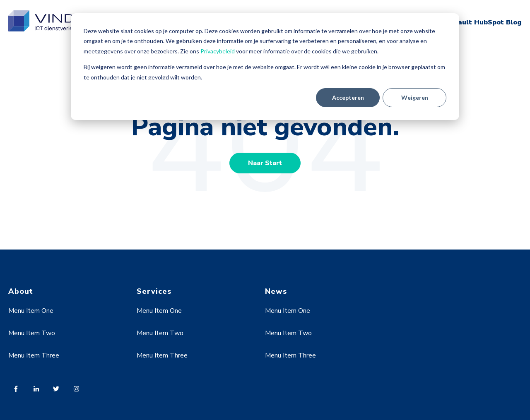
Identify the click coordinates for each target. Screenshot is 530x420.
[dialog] (265, 67)
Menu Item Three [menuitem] (34, 355)
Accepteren (348, 97)
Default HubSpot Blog (483, 22)
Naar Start (265, 163)
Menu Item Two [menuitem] (32, 333)
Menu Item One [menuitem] (31, 311)
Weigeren (415, 97)
